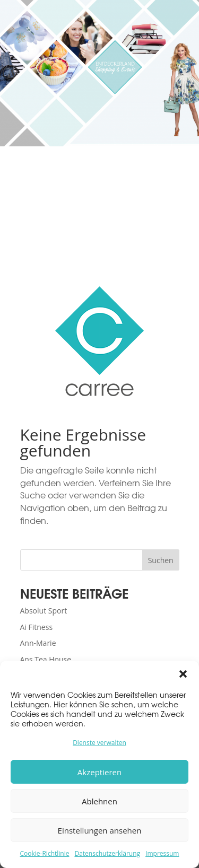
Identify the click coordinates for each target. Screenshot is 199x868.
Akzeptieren (99, 772)
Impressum (162, 853)
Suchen (161, 560)
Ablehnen (99, 801)
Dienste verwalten (99, 743)
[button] (183, 674)
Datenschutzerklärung (107, 853)
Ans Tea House (46, 659)
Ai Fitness (37, 627)
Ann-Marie (38, 643)
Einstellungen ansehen (100, 830)
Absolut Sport (44, 611)
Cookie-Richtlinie (45, 853)
